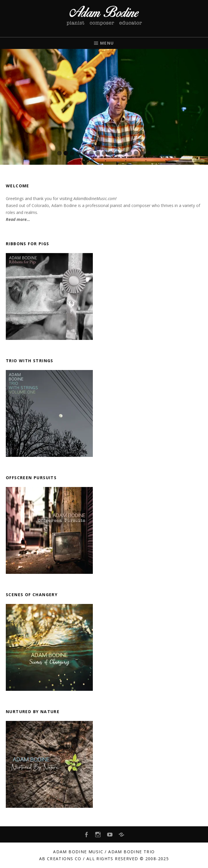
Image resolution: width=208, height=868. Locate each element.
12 (130, 153)
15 (149, 153)
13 (136, 153)
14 (142, 153)
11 (123, 153)
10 (117, 153)
